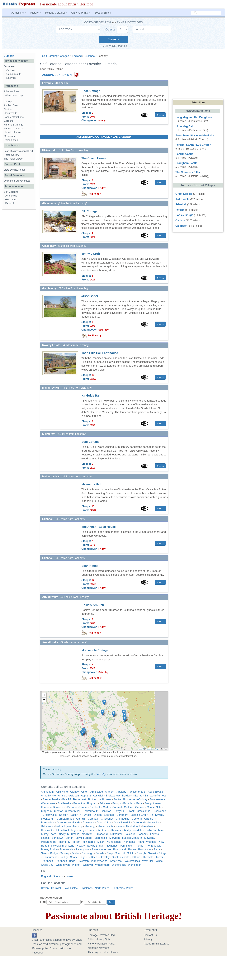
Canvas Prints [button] (81, 13)
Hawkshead (133, 826)
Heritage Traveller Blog (101, 935)
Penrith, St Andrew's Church (193, 145)
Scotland (58, 876)
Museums (9, 136)
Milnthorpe (89, 842)
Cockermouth (91, 811)
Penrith (140, 846)
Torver (159, 857)
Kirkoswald (101, 834)
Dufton (98, 815)
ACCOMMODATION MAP (58, 75)
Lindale (45, 838)
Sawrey (65, 853)
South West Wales (122, 888)
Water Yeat (116, 861)
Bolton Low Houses (100, 799)
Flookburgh (48, 819)
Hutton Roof (62, 830)
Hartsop (78, 826)
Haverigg (90, 826)
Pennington (127, 846)
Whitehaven (63, 865)
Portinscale (67, 849)
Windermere (102, 865)
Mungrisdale (114, 842)
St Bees (92, 857)
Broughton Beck (133, 803)
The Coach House (94, 158)
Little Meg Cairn (185, 126)
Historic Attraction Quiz (101, 944)
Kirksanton (116, 834)
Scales (75, 853)
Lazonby (101, 774)
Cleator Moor (73, 811)
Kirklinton (87, 834)
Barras (138, 796)
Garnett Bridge (65, 819)
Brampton (79, 803)
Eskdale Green (139, 815)
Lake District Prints (14, 170)
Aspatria (86, 796)
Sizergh (141, 853)
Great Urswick (122, 823)
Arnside (63, 796)
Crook (131, 811)
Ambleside (97, 792)
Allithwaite (62, 792)
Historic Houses (13, 132)
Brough (117, 803)
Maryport (115, 838)
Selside (100, 853)
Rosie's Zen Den (93, 605)
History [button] (36, 13)
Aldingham (47, 792)
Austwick (98, 796)
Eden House (90, 566)
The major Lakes (13, 159)
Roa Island (119, 849)
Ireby (82, 830)
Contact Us (150, 935)
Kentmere (103, 830)
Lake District (71, 888)
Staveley (105, 857)
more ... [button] (160, 115)
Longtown (58, 838)
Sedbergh (88, 853)
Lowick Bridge (84, 838)
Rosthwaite (145, 849)
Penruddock (153, 846)
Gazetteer (9, 66)
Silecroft (120, 853)
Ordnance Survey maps (17, 181)
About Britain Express (157, 944)
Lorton (70, 838)
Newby (81, 846)
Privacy (148, 939)
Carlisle (128, 807)
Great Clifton (104, 823)
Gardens (9, 121)
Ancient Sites (11, 105)
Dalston (64, 815)
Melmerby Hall (91, 484)
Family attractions (14, 117)
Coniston (106, 811)
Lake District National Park (19, 151)
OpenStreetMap (153, 749)
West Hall (148, 861)
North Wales (102, 888)
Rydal (157, 849)
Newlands (112, 846)
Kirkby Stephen (154, 830)
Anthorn (110, 792)
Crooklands (144, 811)
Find (43, 902)
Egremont (122, 815)
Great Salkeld (184, 194)
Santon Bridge (49, 853)
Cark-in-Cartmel (112, 807)
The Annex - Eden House (99, 527)
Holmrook (47, 830)
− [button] (44, 700)
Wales (69, 876)
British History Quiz (99, 939)
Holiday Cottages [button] (56, 13)
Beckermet (80, 799)
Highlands (87, 888)
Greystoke (153, 823)
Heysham (148, 826)
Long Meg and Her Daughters (194, 117)
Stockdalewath (121, 857)
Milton (101, 842)
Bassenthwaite (51, 799)
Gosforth (137, 819)
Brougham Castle (186, 163)
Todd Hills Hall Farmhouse (100, 353)
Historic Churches (14, 129)
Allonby (74, 792)
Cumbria (90, 56)
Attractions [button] (19, 13)
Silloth (131, 853)
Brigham (92, 803)
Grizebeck (47, 826)
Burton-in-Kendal (77, 807)
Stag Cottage (90, 442)
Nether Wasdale (147, 842)
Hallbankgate (63, 826)
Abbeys (8, 102)
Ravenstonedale (101, 849)
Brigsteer (105, 803)
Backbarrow (113, 796)
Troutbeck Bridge (65, 861)
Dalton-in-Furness (81, 815)
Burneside (59, 807)
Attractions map (14, 95)
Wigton (76, 865)
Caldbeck (95, 807)
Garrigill (81, 819)
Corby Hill (119, 811)
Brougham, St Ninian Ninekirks (195, 136)
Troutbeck (47, 861)
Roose (132, 849)
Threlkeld (148, 857)
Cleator (58, 811)
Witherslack (119, 865)
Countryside (11, 113)
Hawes (120, 826)
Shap (110, 853)
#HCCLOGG (90, 296)
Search (113, 39)
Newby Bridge (95, 846)
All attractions (11, 91)
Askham (74, 796)
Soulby (64, 857)
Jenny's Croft (91, 254)
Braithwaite (64, 803)
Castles (8, 109)
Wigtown (88, 865)
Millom (76, 842)
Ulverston (83, 861)
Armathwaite (48, 796)
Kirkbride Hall (91, 396)
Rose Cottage (91, 91)
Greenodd (139, 823)
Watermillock (132, 861)
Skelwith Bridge (157, 853)
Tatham (136, 857)
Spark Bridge (78, 857)
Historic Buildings (13, 125)
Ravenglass (82, 849)
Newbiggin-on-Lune (63, 846)
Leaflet (141, 749)
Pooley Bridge (49, 849)
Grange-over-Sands (68, 823)
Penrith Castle (184, 154)
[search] (206, 13)
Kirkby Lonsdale (133, 830)
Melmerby (64, 842)
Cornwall (56, 888)
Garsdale (93, 819)
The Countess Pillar (188, 172)
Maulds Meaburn (132, 838)
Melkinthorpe (49, 842)
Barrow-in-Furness (155, 796)
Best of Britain (103, 13)
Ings (74, 830)
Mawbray (150, 838)
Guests (111, 29)
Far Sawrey (157, 815)
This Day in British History (103, 952)
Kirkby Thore (49, 834)
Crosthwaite (50, 815)
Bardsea (127, 796)
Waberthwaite (99, 861)
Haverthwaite (106, 826)
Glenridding (123, 819)
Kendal (91, 830)
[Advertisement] (19, 257)
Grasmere (88, 823)
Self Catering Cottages (56, 56)
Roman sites (11, 140)
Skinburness (50, 857)
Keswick (116, 830)
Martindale (101, 838)
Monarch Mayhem (98, 948)
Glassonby (107, 819)
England (77, 56)
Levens (155, 834)
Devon (45, 888)
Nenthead (129, 842)
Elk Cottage (89, 211)
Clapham (46, 811)
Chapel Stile (154, 807)
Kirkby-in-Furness (69, 834)
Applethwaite (155, 792)
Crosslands (159, 811)
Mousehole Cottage (95, 650)
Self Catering (11, 192)
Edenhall (109, 815)
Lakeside (130, 834)
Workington (135, 865)
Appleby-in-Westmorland (131, 792)
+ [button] (44, 695)
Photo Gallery (11, 155)
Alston (85, 792)
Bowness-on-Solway (135, 799)
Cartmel (140, 807)
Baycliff (67, 799)
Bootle (117, 799)
